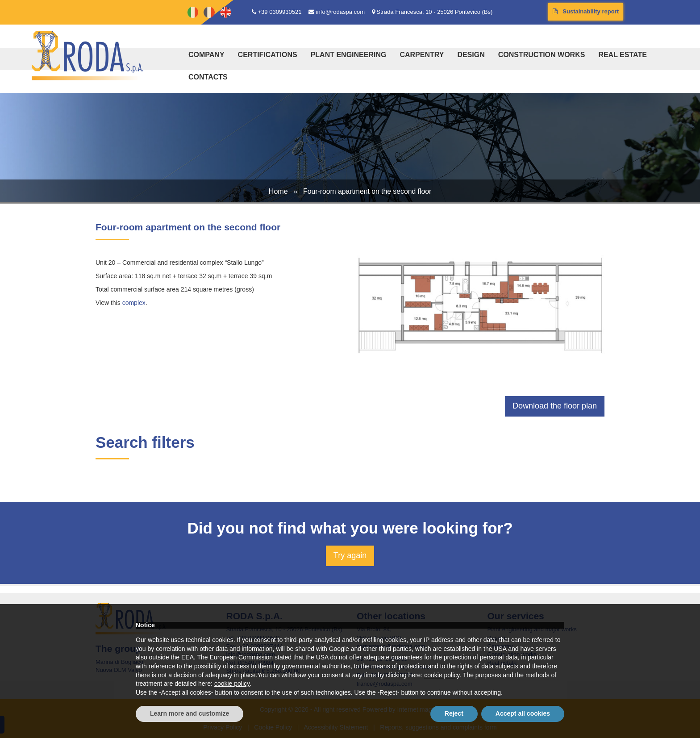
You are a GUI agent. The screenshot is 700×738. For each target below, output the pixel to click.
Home (278, 191)
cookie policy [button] (442, 675)
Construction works (542, 55)
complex (134, 303)
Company (206, 55)
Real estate (622, 55)
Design (471, 55)
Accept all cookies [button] (523, 713)
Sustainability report (586, 11)
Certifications (268, 55)
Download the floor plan (555, 406)
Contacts (208, 77)
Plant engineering (349, 55)
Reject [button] (454, 713)
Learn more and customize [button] (190, 713)
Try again (350, 555)
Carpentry (422, 55)
